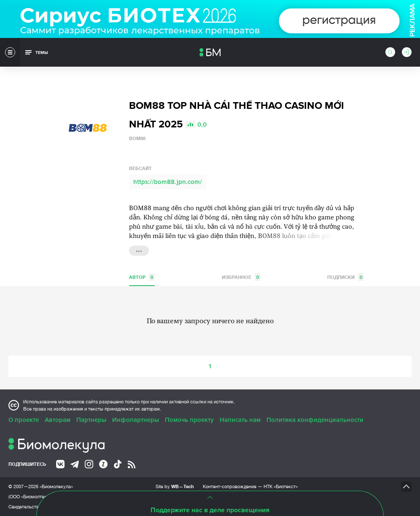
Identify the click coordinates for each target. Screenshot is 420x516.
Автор (142, 277)
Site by (175, 486)
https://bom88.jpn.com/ (168, 182)
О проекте (24, 420)
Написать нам (240, 420)
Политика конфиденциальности (315, 420)
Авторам (58, 420)
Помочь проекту (189, 420)
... (139, 250)
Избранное (241, 277)
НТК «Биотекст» (281, 486)
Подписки (346, 277)
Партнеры (91, 420)
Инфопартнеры (136, 420)
